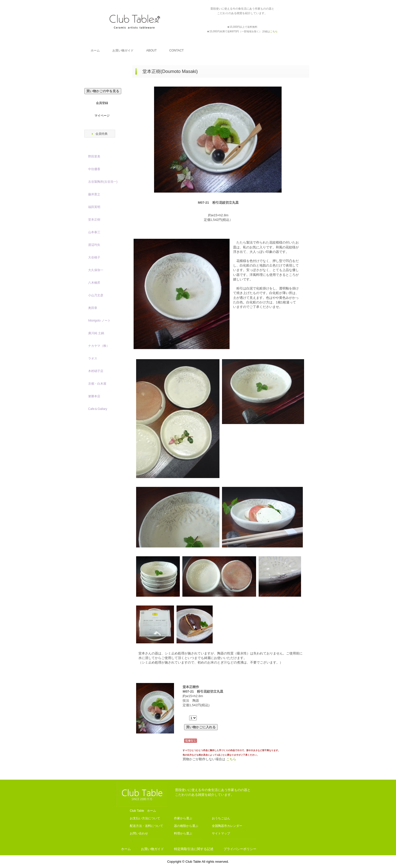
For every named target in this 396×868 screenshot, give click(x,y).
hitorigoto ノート (99, 321)
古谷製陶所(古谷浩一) (103, 182)
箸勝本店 (94, 396)
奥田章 (93, 308)
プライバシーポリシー (240, 849)
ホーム (95, 50)
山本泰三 (94, 232)
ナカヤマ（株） (99, 346)
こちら (231, 759)
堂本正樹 (94, 220)
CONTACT (176, 50)
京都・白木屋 (99, 384)
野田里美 (94, 156)
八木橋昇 (94, 283)
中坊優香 (94, 169)
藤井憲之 (94, 194)
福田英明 (94, 207)
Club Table (135, 21)
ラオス (93, 358)
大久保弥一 (96, 270)
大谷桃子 (94, 257)
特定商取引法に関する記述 (194, 849)
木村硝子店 (96, 371)
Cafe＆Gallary (98, 409)
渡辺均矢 (94, 245)
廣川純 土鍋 (96, 333)
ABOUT (151, 50)
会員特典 (102, 134)
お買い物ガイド (123, 50)
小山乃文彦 (96, 295)
